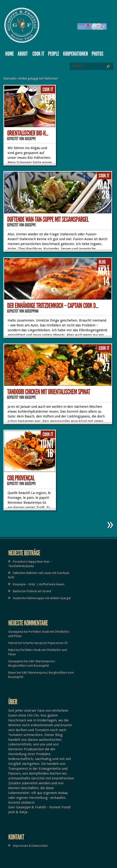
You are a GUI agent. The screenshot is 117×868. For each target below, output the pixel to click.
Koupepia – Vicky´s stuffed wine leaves (39, 584)
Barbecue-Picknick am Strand (32, 591)
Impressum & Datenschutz (30, 846)
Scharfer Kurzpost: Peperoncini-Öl (45, 643)
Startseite (10, 78)
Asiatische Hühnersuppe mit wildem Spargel (42, 598)
